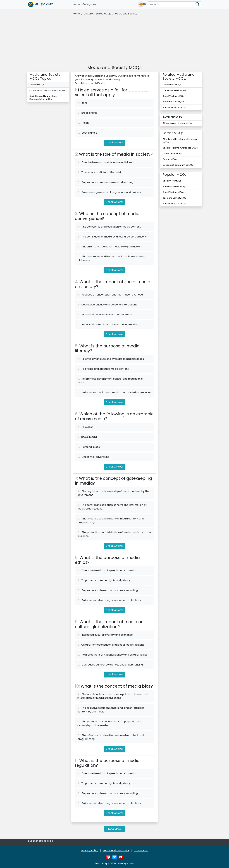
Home (77, 4)
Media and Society (126, 14)
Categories (89, 4)
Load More (114, 829)
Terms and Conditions (116, 851)
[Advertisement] (114, 41)
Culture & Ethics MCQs (97, 14)
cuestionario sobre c (41, 841)
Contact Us (141, 851)
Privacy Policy (90, 851)
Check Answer (114, 143)
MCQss (41, 4)
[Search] (174, 4)
